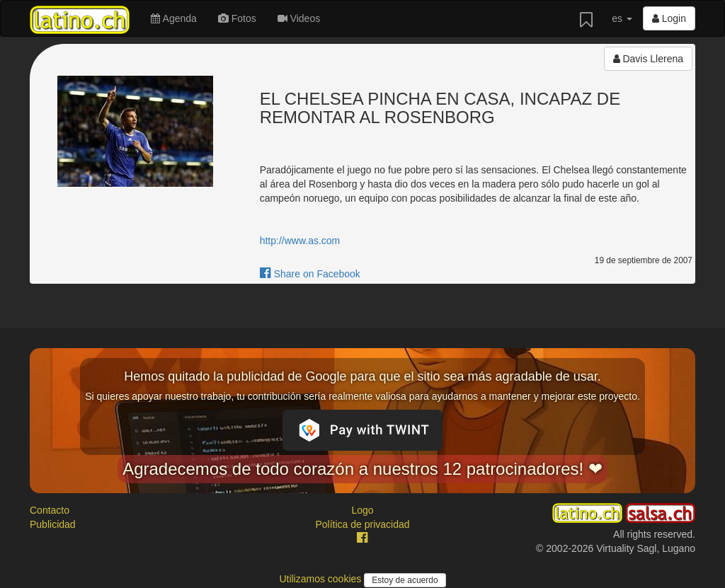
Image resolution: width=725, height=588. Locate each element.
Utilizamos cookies (321, 579)
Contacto (50, 510)
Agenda (173, 18)
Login (669, 18)
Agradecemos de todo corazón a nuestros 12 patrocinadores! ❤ (362, 469)
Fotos (237, 18)
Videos (299, 18)
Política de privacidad (362, 524)
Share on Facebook (310, 274)
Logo (362, 510)
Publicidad (53, 524)
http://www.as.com (300, 241)
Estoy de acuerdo (405, 580)
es (622, 18)
